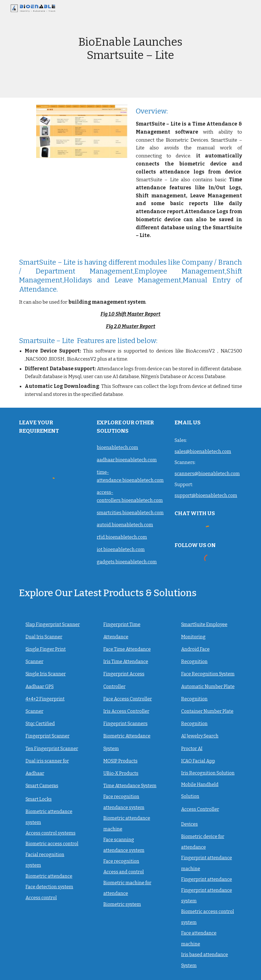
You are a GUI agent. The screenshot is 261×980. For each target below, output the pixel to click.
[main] (131, 49)
